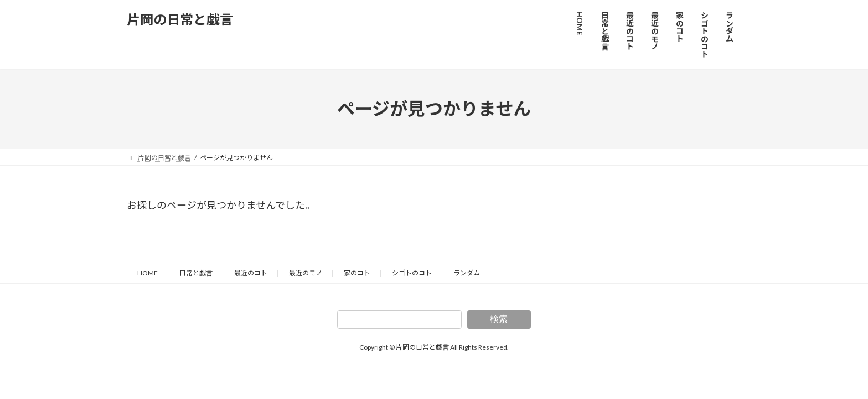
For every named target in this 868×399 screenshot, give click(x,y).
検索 (499, 319)
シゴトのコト (412, 273)
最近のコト (251, 273)
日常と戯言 (196, 273)
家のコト (357, 273)
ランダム (467, 273)
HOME (148, 273)
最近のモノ (306, 273)
